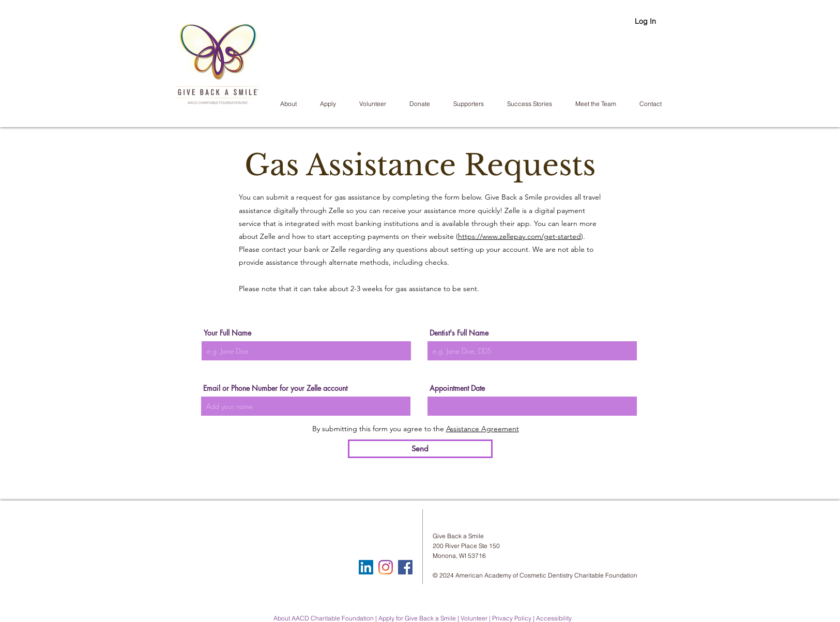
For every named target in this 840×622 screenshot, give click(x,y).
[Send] (420, 449)
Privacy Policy (512, 618)
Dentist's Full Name (459, 333)
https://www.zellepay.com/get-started (520, 236)
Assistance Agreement (483, 429)
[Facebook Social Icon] (405, 567)
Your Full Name (227, 333)
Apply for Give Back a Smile (417, 618)
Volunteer (474, 618)
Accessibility (554, 618)
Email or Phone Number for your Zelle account (275, 388)
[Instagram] (386, 567)
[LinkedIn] (366, 567)
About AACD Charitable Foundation (324, 618)
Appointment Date (457, 388)
